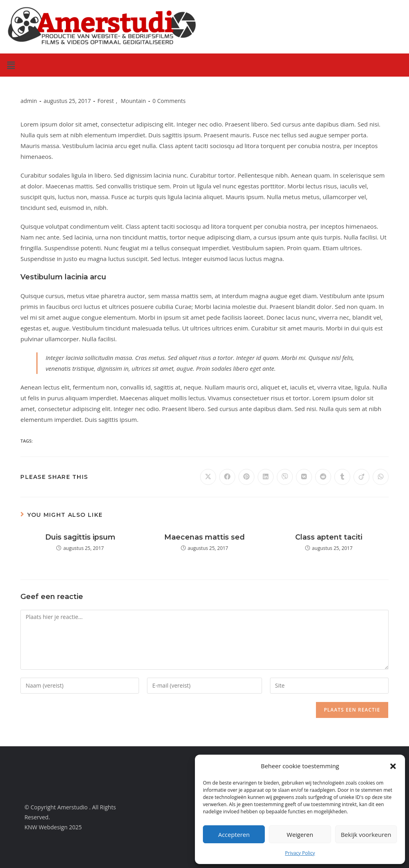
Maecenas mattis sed (204, 537)
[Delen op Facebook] (227, 477)
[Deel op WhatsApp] (381, 477)
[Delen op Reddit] (323, 477)
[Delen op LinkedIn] (266, 477)
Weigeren (300, 834)
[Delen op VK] (304, 477)
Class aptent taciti (329, 537)
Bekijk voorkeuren (366, 834)
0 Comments (169, 101)
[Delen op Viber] (285, 477)
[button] (393, 766)
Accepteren (234, 834)
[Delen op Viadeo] (361, 477)
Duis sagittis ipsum (80, 537)
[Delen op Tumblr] (342, 477)
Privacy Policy (300, 853)
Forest (106, 101)
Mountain (133, 101)
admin (29, 101)
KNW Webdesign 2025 (53, 827)
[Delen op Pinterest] (246, 477)
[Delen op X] (208, 477)
